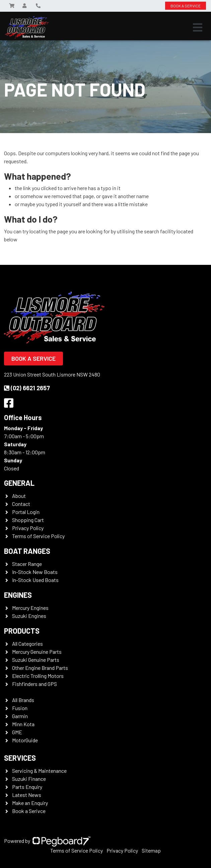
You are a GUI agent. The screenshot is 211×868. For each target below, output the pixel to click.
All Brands (23, 700)
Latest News (27, 795)
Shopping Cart (28, 520)
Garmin (20, 716)
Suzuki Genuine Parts (36, 660)
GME (17, 732)
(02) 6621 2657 (27, 388)
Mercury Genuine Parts (37, 652)
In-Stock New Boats (35, 572)
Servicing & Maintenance (39, 771)
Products (22, 631)
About (19, 496)
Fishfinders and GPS (34, 684)
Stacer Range (27, 564)
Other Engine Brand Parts (40, 668)
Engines (18, 595)
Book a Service (33, 358)
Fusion (20, 708)
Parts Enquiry (27, 787)
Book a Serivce (29, 811)
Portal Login (26, 512)
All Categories (27, 644)
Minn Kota (23, 724)
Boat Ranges (27, 551)
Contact (21, 504)
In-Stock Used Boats (35, 580)
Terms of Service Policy (38, 536)
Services (20, 758)
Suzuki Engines (29, 616)
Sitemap (151, 850)
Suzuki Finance (29, 779)
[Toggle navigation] (198, 27)
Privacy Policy (28, 528)
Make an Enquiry (30, 803)
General (19, 483)
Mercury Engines (30, 608)
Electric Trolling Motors (38, 676)
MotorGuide (25, 740)
